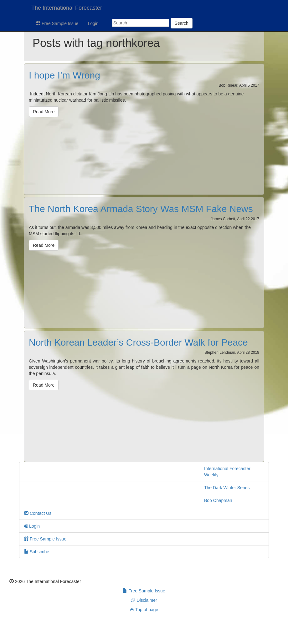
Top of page (144, 610)
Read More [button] (44, 112)
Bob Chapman (218, 500)
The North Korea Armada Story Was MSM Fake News (141, 209)
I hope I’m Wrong (64, 75)
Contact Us (38, 513)
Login (93, 23)
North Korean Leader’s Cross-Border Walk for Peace (138, 342)
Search (182, 23)
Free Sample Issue (57, 23)
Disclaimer (144, 600)
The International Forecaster (67, 8)
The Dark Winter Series (227, 488)
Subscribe (37, 552)
